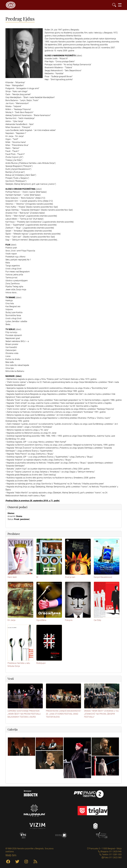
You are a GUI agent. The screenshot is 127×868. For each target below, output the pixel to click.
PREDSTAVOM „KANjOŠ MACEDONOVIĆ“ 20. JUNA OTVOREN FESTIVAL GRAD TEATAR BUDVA (63, 714)
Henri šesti (12, 577)
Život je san (70, 577)
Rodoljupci (41, 663)
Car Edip (97, 620)
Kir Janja (11, 620)
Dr (37, 577)
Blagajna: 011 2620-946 (111, 852)
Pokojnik (69, 620)
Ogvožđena (41, 620)
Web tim (11, 855)
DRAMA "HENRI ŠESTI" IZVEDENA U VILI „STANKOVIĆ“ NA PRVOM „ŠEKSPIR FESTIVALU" (101, 714)
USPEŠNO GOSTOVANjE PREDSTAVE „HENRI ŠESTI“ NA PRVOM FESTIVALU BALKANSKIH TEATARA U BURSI (24, 714)
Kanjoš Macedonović (103, 577)
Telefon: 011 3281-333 (111, 854)
